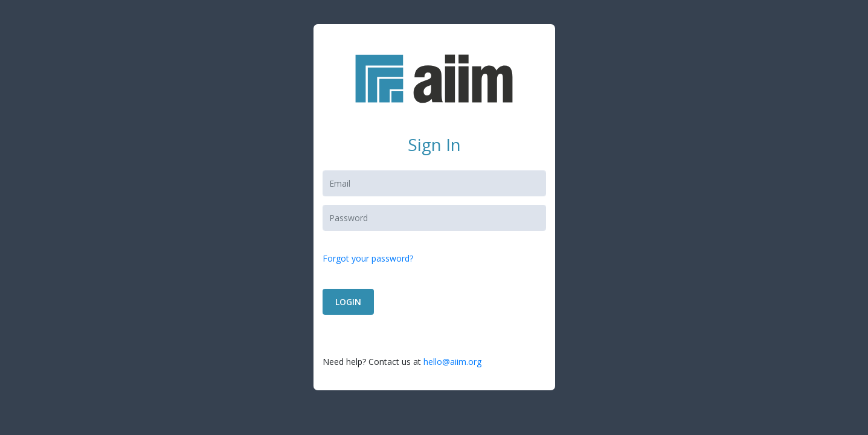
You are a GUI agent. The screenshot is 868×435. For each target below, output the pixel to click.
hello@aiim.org (452, 362)
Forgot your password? (368, 258)
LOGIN (348, 302)
